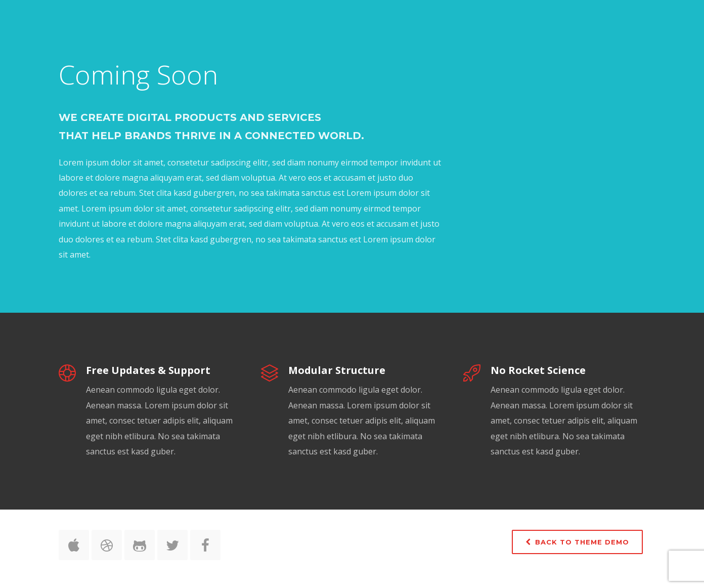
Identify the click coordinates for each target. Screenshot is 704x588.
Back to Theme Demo (577, 542)
